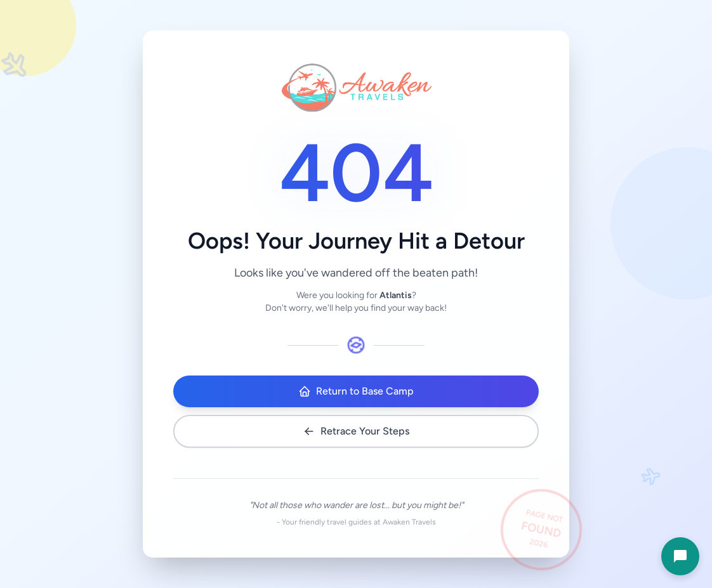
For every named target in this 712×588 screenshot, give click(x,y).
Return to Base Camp (356, 391)
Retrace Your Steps (356, 431)
